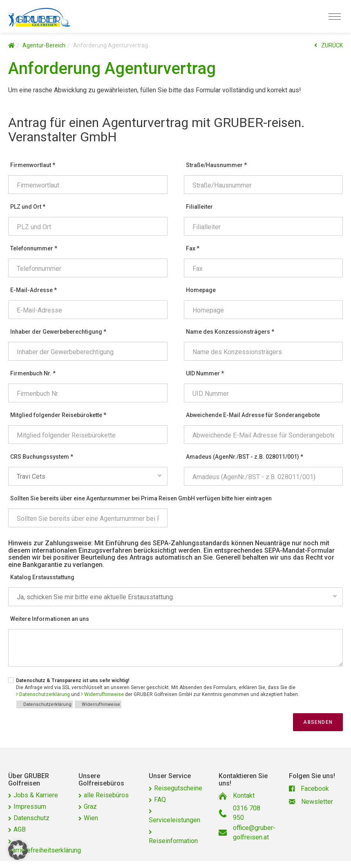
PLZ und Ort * (28, 207)
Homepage (201, 290)
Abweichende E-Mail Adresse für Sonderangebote (253, 415)
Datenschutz (31, 818)
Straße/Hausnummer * (216, 165)
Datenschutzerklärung (45, 694)
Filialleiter (199, 207)
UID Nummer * (205, 373)
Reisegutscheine (178, 788)
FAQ (160, 800)
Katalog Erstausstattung (42, 577)
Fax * (193, 248)
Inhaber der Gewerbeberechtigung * (58, 332)
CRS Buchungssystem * (42, 457)
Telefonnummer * (34, 248)
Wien (91, 818)
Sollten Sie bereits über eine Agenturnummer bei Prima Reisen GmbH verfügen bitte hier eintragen (89, 498)
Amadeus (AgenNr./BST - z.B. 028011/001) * (245, 457)
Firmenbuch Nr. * (33, 373)
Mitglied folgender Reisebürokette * (58, 415)
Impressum (30, 807)
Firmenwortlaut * (33, 165)
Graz (90, 807)
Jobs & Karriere (36, 795)
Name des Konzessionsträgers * (230, 332)
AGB (20, 829)
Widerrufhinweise (104, 694)
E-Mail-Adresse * (34, 290)
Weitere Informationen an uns (50, 619)
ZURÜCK (329, 45)
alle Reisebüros (106, 795)
